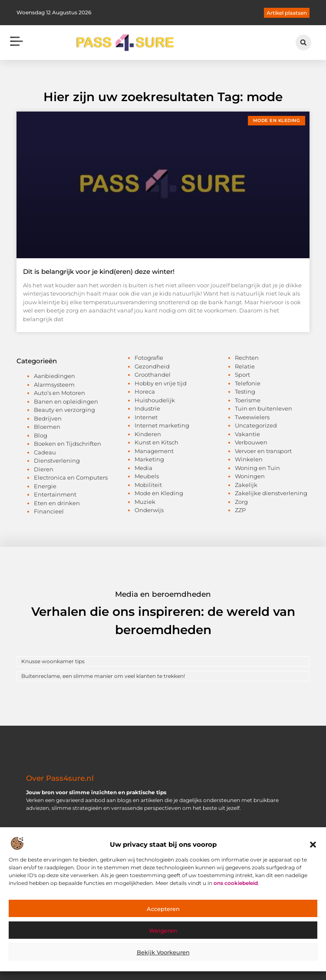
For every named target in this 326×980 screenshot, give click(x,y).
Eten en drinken (57, 503)
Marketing (149, 459)
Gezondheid (152, 366)
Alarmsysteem (54, 385)
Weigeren (163, 932)
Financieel (49, 511)
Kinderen (148, 434)
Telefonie (248, 383)
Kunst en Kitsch (156, 442)
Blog (41, 435)
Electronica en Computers (71, 477)
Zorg (241, 502)
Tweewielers (252, 417)
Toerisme (248, 400)
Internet (146, 417)
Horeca (145, 391)
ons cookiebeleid (236, 885)
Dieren (44, 469)
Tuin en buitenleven (263, 408)
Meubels (147, 476)
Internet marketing (162, 425)
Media (143, 468)
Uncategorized (256, 425)
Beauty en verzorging (64, 410)
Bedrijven (48, 418)
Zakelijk (246, 485)
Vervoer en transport (263, 451)
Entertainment (55, 494)
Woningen (250, 476)
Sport (242, 375)
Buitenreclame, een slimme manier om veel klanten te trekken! (103, 676)
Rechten (247, 358)
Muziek (145, 502)
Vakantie (247, 434)
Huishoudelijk (155, 400)
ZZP (240, 510)
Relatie (245, 366)
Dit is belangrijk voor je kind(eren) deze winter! (99, 271)
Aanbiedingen (54, 376)
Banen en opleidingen (66, 401)
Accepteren (163, 911)
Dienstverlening (57, 460)
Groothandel (153, 375)
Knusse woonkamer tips (53, 661)
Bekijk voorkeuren (163, 954)
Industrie (147, 408)
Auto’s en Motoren (59, 393)
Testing (245, 391)
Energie (45, 486)
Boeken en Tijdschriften (68, 444)
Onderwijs (149, 510)
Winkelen (249, 459)
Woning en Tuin (257, 468)
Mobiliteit (148, 485)
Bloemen (47, 427)
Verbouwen (251, 442)
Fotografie (149, 358)
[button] (313, 847)
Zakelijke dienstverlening (271, 493)
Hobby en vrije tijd (161, 383)
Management (154, 451)
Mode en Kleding (159, 493)
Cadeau (45, 452)
